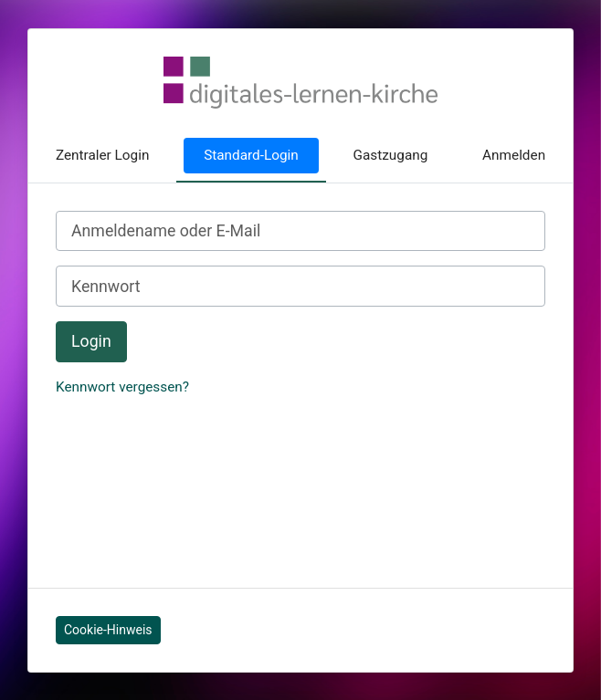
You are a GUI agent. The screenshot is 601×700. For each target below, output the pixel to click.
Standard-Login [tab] (251, 155)
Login (91, 341)
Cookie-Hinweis (108, 630)
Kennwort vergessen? (122, 387)
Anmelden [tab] (514, 155)
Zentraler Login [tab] (103, 155)
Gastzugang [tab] (391, 155)
